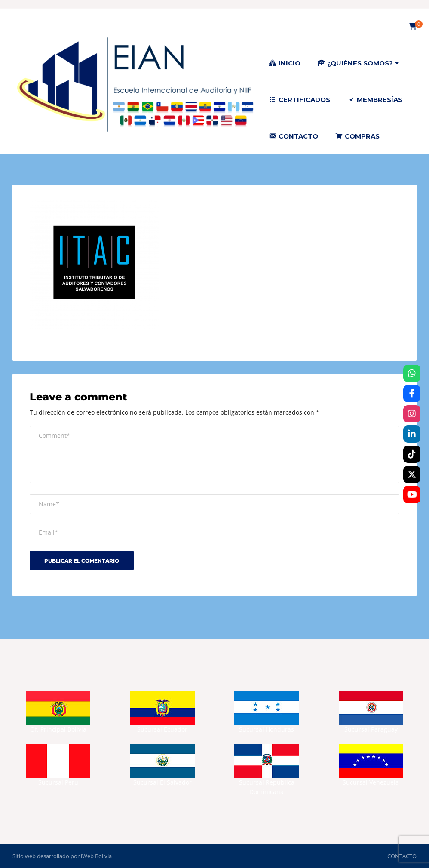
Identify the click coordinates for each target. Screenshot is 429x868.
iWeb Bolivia (96, 856)
